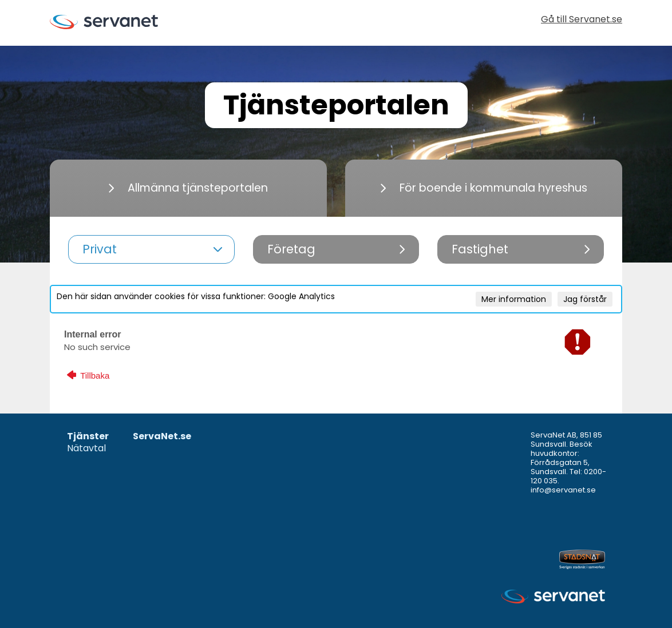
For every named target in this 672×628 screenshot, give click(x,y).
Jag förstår (585, 299)
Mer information (514, 299)
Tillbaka (88, 375)
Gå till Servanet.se (582, 20)
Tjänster (88, 437)
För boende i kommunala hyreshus (484, 188)
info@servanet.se (563, 490)
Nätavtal (86, 449)
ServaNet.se (162, 437)
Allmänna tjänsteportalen (188, 188)
